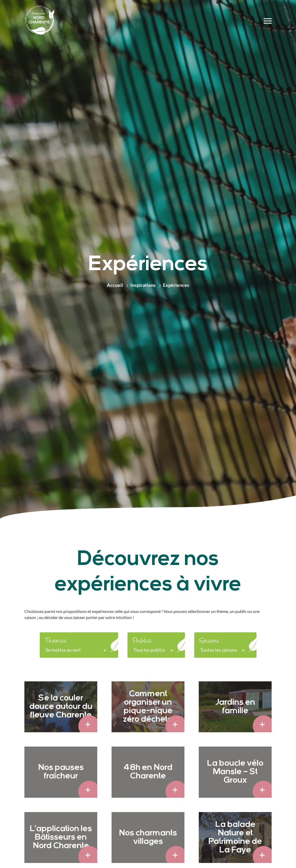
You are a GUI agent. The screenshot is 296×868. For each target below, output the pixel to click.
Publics (142, 641)
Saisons (209, 641)
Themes (56, 641)
